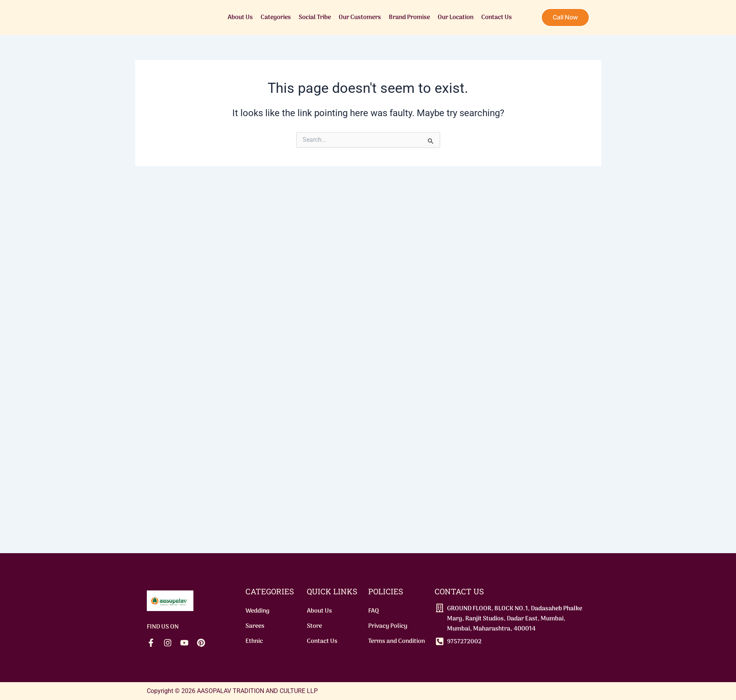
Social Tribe (314, 17)
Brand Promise (408, 17)
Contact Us (495, 17)
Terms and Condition (397, 641)
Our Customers (359, 17)
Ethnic (254, 641)
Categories (275, 17)
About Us (239, 17)
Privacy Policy (388, 625)
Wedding (258, 610)
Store (314, 625)
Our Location (454, 17)
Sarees (255, 625)
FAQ (374, 610)
